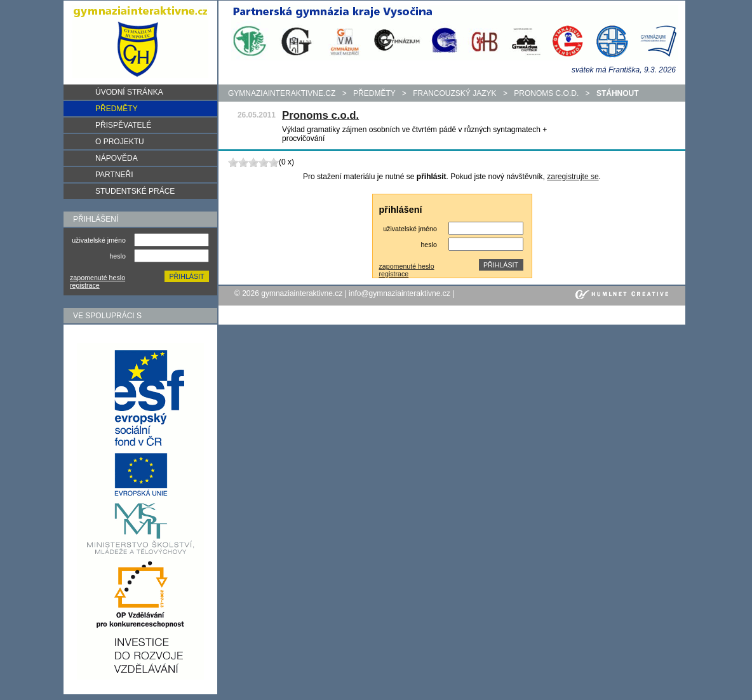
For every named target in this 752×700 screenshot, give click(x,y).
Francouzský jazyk (454, 93)
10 (274, 162)
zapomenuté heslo (97, 278)
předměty (374, 93)
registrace (85, 285)
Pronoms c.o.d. (546, 93)
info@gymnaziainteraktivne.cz (399, 293)
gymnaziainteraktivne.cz (282, 93)
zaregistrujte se (573, 177)
